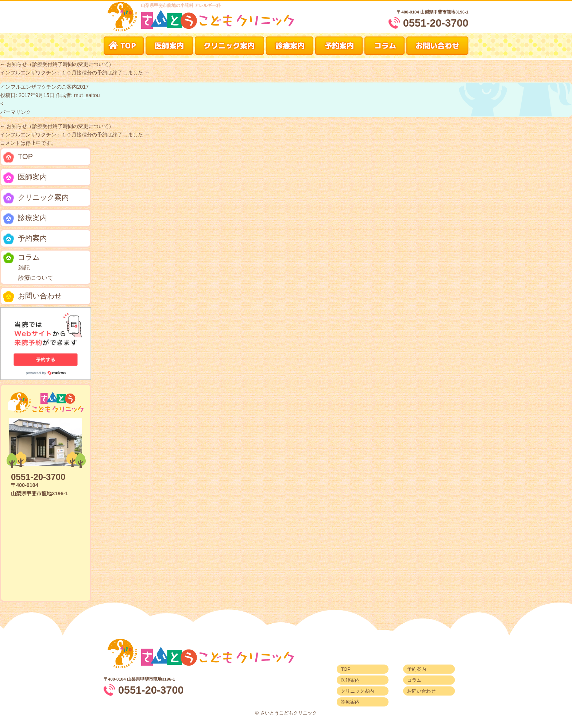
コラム (21, 258)
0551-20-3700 (436, 23)
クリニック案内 (36, 198)
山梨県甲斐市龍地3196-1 (444, 12)
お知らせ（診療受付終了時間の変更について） (57, 64)
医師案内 (25, 178)
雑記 (24, 268)
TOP (18, 157)
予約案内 (25, 239)
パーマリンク (16, 112)
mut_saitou (87, 95)
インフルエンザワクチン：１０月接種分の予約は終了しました (75, 73)
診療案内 (25, 218)
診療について (36, 278)
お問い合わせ (32, 297)
